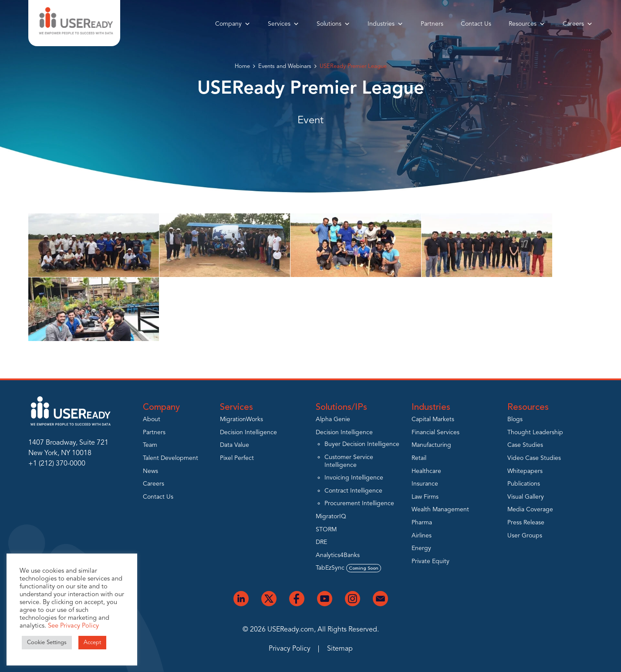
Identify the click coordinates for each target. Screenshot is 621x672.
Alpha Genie (333, 419)
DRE (321, 542)
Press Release (526, 523)
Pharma (422, 523)
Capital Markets (433, 419)
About (152, 419)
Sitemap (340, 649)
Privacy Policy (290, 649)
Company (233, 24)
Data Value (235, 445)
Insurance (425, 484)
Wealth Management (440, 510)
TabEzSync (348, 568)
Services (283, 24)
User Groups (525, 536)
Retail (419, 458)
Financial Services (435, 432)
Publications (524, 484)
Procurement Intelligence (359, 503)
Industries (385, 24)
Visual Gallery (526, 497)
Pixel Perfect (237, 458)
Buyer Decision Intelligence (362, 444)
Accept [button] (92, 643)
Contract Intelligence (353, 491)
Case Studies (525, 445)
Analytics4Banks (338, 555)
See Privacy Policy (73, 626)
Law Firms (425, 497)
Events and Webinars (285, 66)
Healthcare (426, 471)
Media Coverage (530, 510)
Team (150, 445)
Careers (578, 24)
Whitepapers (525, 471)
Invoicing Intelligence (354, 478)
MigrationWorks (241, 419)
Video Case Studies (534, 458)
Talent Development (170, 458)
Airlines (422, 536)
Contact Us (476, 24)
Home (242, 66)
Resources (527, 24)
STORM (326, 530)
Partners (432, 24)
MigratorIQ (331, 517)
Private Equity (430, 561)
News (150, 471)
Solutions (333, 24)
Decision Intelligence (248, 432)
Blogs (515, 419)
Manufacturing (431, 445)
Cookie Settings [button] (47, 643)
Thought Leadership (535, 432)
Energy (421, 548)
